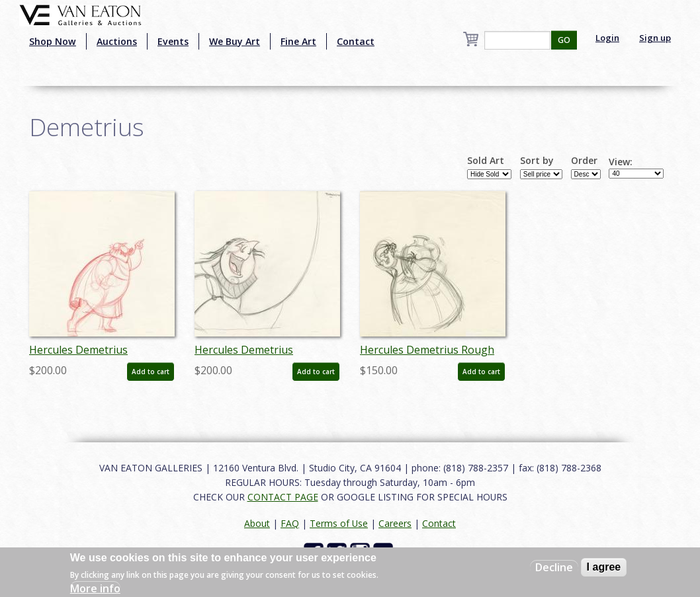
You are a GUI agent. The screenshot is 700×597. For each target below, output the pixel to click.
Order (584, 161)
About (257, 523)
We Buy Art (235, 41)
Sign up (655, 38)
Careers (395, 523)
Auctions (117, 41)
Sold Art (486, 161)
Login (607, 38)
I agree (604, 567)
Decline (554, 567)
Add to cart (151, 372)
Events (173, 41)
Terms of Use (339, 523)
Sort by (537, 161)
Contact (356, 41)
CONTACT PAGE (283, 497)
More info (95, 588)
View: (621, 162)
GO (564, 40)
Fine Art (298, 41)
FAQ (290, 523)
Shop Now (53, 41)
